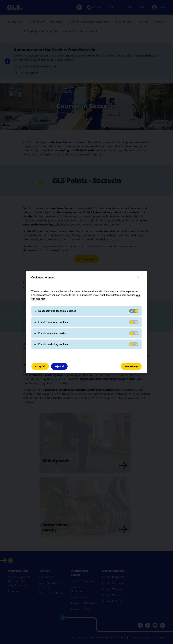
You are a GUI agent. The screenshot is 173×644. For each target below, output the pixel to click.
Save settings (131, 366)
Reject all (59, 366)
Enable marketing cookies (53, 344)
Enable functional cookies (53, 322)
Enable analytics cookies (53, 333)
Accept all (40, 366)
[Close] (138, 278)
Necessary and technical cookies (57, 311)
